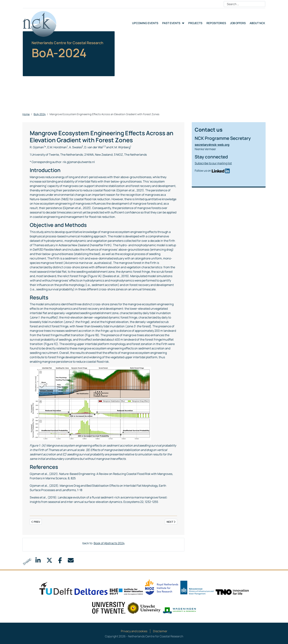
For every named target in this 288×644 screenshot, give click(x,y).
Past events (171, 23)
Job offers (238, 23)
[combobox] (244, 4)
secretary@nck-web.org (212, 145)
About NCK (257, 23)
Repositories (216, 23)
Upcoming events (145, 23)
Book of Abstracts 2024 (109, 543)
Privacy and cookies (134, 631)
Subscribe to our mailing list (213, 163)
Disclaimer (160, 631)
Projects (195, 23)
